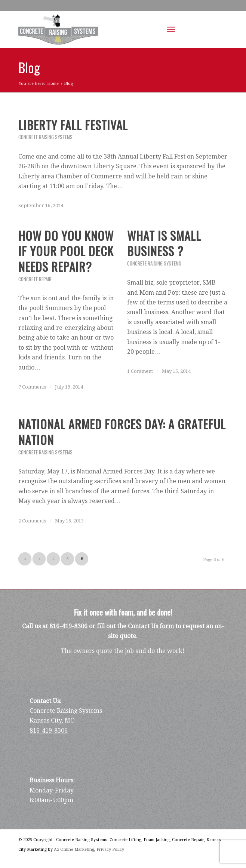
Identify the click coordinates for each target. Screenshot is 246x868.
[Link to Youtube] (222, 30)
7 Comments (32, 387)
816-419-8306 (68, 626)
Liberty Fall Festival (73, 125)
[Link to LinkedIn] (211, 30)
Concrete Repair (35, 279)
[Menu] (171, 30)
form (166, 626)
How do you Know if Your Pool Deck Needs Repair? (66, 251)
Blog (29, 67)
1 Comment (140, 371)
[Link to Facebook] (200, 30)
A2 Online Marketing (74, 849)
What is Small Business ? (164, 243)
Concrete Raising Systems (45, 137)
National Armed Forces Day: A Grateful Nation (122, 432)
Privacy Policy (110, 849)
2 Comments (32, 521)
